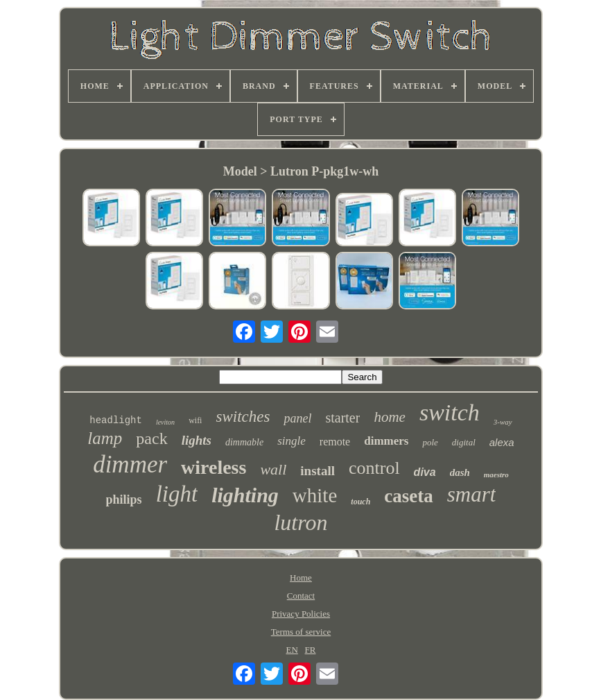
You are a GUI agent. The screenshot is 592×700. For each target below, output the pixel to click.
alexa (502, 442)
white (315, 495)
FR (311, 650)
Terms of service (301, 632)
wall (273, 469)
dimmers (386, 441)
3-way (503, 422)
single (291, 441)
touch (360, 502)
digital (464, 442)
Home (301, 578)
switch (450, 412)
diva (425, 472)
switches (243, 417)
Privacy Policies (301, 614)
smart (472, 494)
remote (335, 442)
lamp (105, 438)
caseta (408, 496)
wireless (214, 467)
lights (197, 440)
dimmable (244, 442)
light (177, 494)
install (317, 471)
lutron (301, 522)
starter (342, 418)
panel (297, 418)
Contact (301, 596)
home (390, 417)
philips (124, 500)
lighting (245, 495)
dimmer (130, 464)
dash (460, 472)
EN (292, 650)
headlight (116, 420)
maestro (496, 475)
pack (151, 438)
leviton (165, 422)
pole (430, 442)
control (374, 468)
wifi (195, 420)
